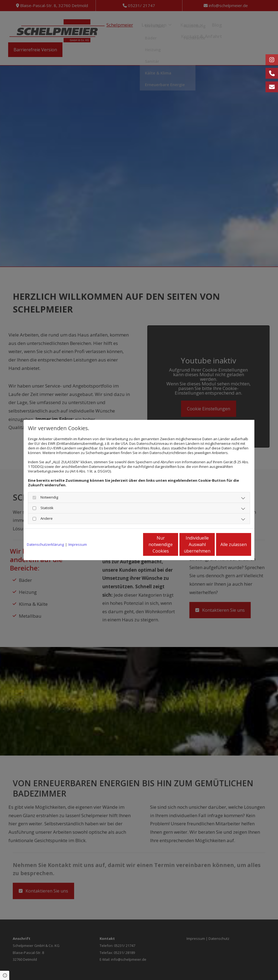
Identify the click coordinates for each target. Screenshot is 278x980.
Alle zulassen (226, 544)
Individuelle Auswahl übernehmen (175, 544)
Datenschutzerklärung (45, 545)
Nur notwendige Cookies (123, 544)
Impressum (78, 545)
